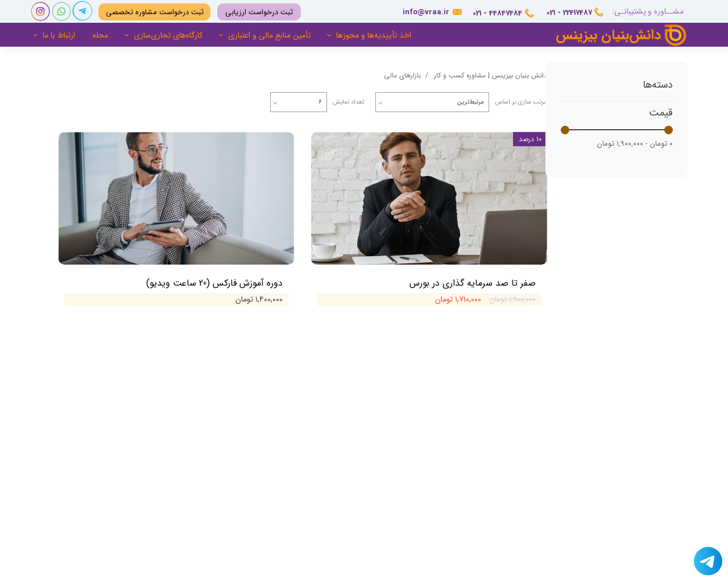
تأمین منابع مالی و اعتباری (269, 35)
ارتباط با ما (59, 35)
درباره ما (488, 407)
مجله (100, 35)
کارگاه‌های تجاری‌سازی (168, 35)
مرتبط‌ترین (471, 102)
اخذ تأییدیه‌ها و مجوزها (374, 35)
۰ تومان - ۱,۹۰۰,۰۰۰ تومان (635, 144)
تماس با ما (484, 424)
